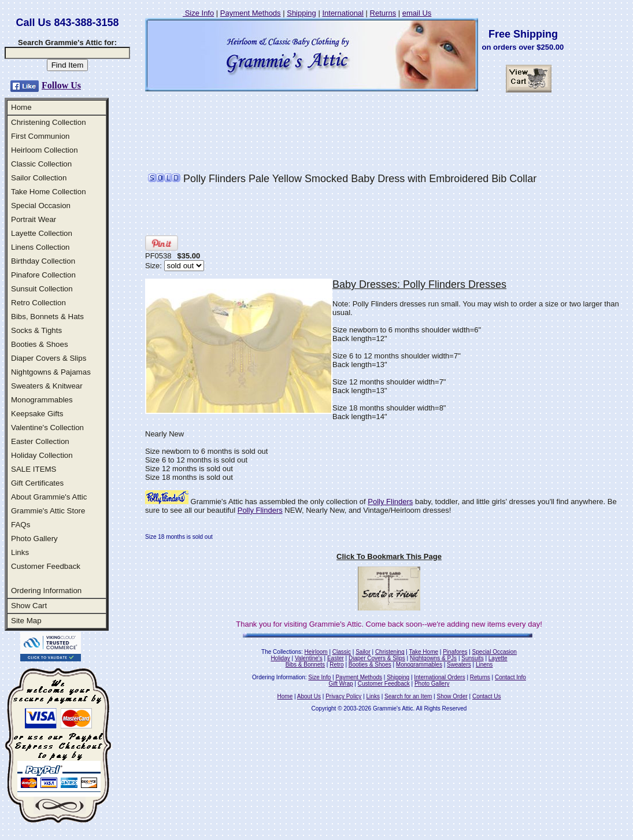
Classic (342, 652)
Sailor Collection (39, 178)
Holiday (280, 658)
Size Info (198, 13)
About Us (309, 696)
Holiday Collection (42, 455)
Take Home (423, 652)
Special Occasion (41, 206)
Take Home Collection (49, 192)
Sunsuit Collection (42, 289)
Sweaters (459, 665)
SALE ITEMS (34, 469)
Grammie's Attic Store (48, 511)
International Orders (439, 677)
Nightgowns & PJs (433, 658)
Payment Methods (251, 13)
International (343, 13)
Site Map (26, 621)
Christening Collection (49, 122)
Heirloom (316, 652)
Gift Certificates (37, 483)
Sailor (363, 652)
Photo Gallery (34, 539)
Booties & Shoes (40, 344)
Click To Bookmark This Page (389, 556)
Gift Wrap (341, 684)
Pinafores (455, 652)
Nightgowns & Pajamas (51, 372)
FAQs (21, 525)
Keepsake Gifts (37, 414)
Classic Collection (41, 164)
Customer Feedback (46, 566)
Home (21, 107)
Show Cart (29, 606)
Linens (484, 665)
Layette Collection (42, 233)
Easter (336, 658)
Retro (336, 665)
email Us (417, 13)
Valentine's (309, 658)
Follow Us (61, 85)
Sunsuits (472, 658)
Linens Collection (40, 247)
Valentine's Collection (47, 428)
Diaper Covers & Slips (49, 358)
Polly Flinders (390, 502)
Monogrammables (42, 400)
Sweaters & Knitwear (47, 386)
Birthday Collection (43, 261)
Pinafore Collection (43, 275)
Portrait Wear (34, 219)
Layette (498, 658)
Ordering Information (46, 591)
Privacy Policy (343, 696)
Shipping (301, 13)
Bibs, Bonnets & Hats (47, 317)
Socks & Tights (36, 330)
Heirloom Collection (45, 150)
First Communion (40, 136)
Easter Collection (40, 441)
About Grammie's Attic (49, 497)
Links (20, 552)
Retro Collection (38, 303)
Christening (390, 652)
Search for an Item (408, 696)
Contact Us (486, 696)
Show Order (452, 696)
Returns (383, 13)
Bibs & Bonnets (305, 665)
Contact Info (510, 677)
